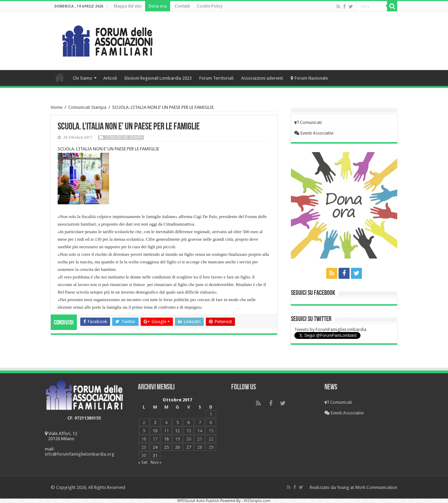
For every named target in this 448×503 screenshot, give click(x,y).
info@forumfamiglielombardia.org (80, 454)
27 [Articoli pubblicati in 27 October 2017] (189, 447)
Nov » (156, 462)
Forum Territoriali (216, 78)
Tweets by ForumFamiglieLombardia (330, 329)
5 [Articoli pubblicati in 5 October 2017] (178, 422)
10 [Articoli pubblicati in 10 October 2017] (155, 431)
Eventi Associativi (314, 133)
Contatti (182, 6)
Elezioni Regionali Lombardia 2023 (158, 78)
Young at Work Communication (367, 487)
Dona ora (158, 6)
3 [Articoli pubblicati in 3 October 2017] (155, 422)
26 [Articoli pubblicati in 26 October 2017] (177, 447)
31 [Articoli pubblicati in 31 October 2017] (155, 455)
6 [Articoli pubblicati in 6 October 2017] (188, 422)
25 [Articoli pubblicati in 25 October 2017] (166, 447)
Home (60, 77)
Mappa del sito (128, 6)
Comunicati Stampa (87, 107)
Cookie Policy (210, 6)
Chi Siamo (82, 78)
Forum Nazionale (309, 78)
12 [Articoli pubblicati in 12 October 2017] (177, 431)
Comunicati (308, 122)
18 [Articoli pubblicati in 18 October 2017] (166, 439)
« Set (143, 462)
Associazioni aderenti (262, 78)
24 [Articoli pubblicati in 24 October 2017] (155, 447)
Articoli (110, 78)
